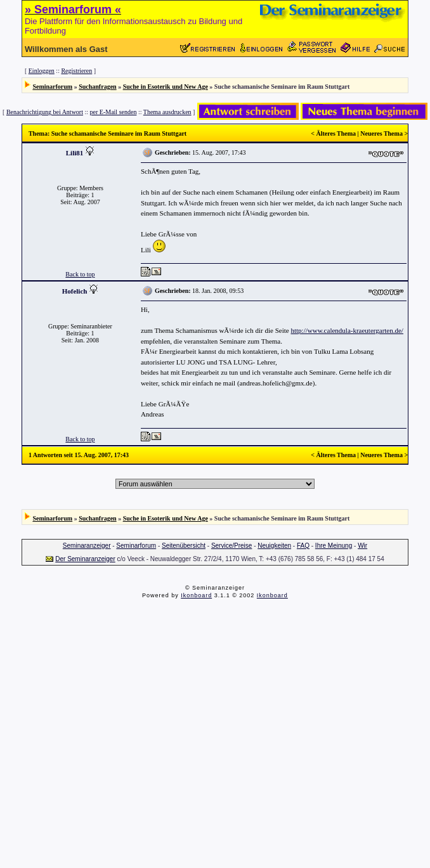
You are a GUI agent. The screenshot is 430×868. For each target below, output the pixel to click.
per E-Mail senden (114, 112)
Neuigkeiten (274, 546)
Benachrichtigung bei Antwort (45, 112)
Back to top (80, 274)
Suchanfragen (97, 87)
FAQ (303, 546)
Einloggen (42, 71)
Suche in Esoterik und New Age (166, 87)
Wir (362, 546)
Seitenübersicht (184, 546)
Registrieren (76, 71)
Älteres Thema (336, 133)
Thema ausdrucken (167, 112)
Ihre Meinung (334, 546)
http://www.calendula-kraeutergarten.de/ (347, 330)
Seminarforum (52, 87)
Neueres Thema (381, 133)
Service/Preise (231, 546)
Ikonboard (196, 595)
